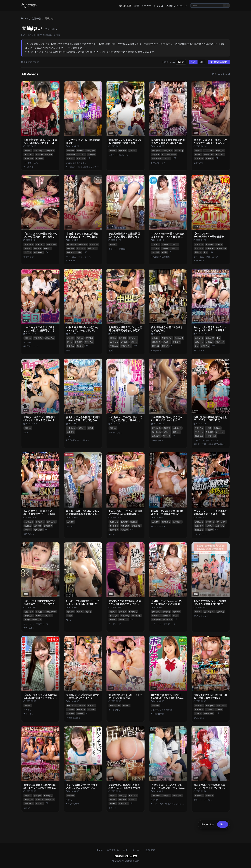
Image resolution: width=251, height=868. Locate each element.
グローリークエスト (118, 249)
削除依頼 (150, 850)
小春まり (132, 151)
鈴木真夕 (198, 713)
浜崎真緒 (38, 526)
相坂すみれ (50, 338)
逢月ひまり (177, 522)
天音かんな (199, 428)
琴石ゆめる (179, 338)
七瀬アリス (123, 803)
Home (25, 18)
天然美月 (156, 154)
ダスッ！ (113, 808)
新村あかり (156, 151)
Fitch (68, 620)
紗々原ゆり (168, 620)
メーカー (146, 6)
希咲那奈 (209, 432)
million (69, 526)
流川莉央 (167, 616)
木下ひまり (208, 151)
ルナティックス (116, 433)
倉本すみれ (38, 252)
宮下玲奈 (167, 436)
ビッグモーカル (31, 163)
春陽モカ (209, 158)
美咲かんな (208, 154)
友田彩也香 (38, 338)
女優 (136, 6)
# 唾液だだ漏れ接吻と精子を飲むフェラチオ (211, 444)
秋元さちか (220, 432)
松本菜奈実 (172, 154)
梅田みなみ (199, 436)
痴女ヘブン (199, 163)
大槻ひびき (38, 151)
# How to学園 (158, 714)
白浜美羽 (70, 432)
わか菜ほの (71, 244)
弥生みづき (179, 151)
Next (181, 62)
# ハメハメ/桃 (72, 804)
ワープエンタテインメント (206, 440)
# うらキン (29, 714)
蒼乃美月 (221, 612)
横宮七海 (156, 346)
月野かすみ (50, 151)
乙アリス (132, 799)
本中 (68, 350)
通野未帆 (198, 252)
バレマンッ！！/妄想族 (162, 710)
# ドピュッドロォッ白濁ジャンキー (82, 167)
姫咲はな (47, 248)
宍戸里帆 (28, 252)
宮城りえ (123, 795)
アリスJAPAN (115, 710)
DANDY (155, 800)
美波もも (38, 248)
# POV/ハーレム (31, 346)
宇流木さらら (126, 346)
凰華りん (91, 705)
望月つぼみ (177, 795)
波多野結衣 (156, 620)
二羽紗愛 (165, 248)
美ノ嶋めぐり (209, 612)
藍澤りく (70, 158)
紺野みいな (156, 342)
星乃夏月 (167, 342)
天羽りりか (199, 432)
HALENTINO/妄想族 (161, 257)
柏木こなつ (92, 248)
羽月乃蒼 (39, 612)
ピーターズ (156, 350)
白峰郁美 (91, 154)
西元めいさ (156, 795)
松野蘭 (208, 428)
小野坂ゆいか (51, 612)
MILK (26, 433)
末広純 (91, 428)
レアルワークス (158, 163)
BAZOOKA (199, 350)
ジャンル (159, 6)
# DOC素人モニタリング (78, 440)
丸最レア (175, 248)
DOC (68, 436)
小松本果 (156, 252)
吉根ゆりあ (71, 154)
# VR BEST (71, 261)
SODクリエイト (201, 616)
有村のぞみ (114, 346)
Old (201, 62)
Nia (163, 154)
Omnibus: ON (219, 62)
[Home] (29, 5)
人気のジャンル (176, 6)
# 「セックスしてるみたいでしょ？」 (168, 804)
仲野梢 (164, 252)
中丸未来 (49, 154)
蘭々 (196, 346)
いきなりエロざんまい (76, 163)
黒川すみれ (40, 244)
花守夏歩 (90, 338)
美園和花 (80, 151)
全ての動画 (125, 6)
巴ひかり (156, 248)
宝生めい (82, 154)
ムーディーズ (157, 440)
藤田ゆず (176, 342)
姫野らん (165, 346)
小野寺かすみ (211, 436)
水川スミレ (29, 154)
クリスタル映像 (73, 718)
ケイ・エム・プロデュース (78, 257)
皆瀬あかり (199, 530)
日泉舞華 (209, 530)
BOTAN (27, 343)
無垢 (111, 350)
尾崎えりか (156, 158)
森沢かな (176, 432)
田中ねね (39, 154)
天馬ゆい (28, 151)
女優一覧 (36, 18)
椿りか (70, 342)
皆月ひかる (168, 151)
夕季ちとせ (91, 151)
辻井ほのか (38, 530)
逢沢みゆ (80, 346)
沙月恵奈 (70, 248)
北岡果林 (198, 151)
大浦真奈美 (29, 158)
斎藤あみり (37, 620)
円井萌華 (39, 158)
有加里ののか (167, 338)
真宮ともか (81, 158)
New (193, 62)
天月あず (156, 244)
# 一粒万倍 (29, 167)
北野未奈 (70, 713)
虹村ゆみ (165, 244)
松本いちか (199, 158)
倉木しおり (166, 522)
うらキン (28, 710)
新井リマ (49, 616)
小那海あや (222, 248)
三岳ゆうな (220, 526)
